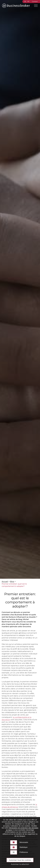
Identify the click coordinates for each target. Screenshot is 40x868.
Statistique (24, 847)
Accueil (5, 582)
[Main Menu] (35, 6)
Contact (35, 2)
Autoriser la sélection (20, 864)
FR (28, 2)
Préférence (24, 852)
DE (25, 2)
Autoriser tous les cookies (20, 860)
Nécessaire (24, 842)
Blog (12, 582)
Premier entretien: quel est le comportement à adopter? (14, 585)
